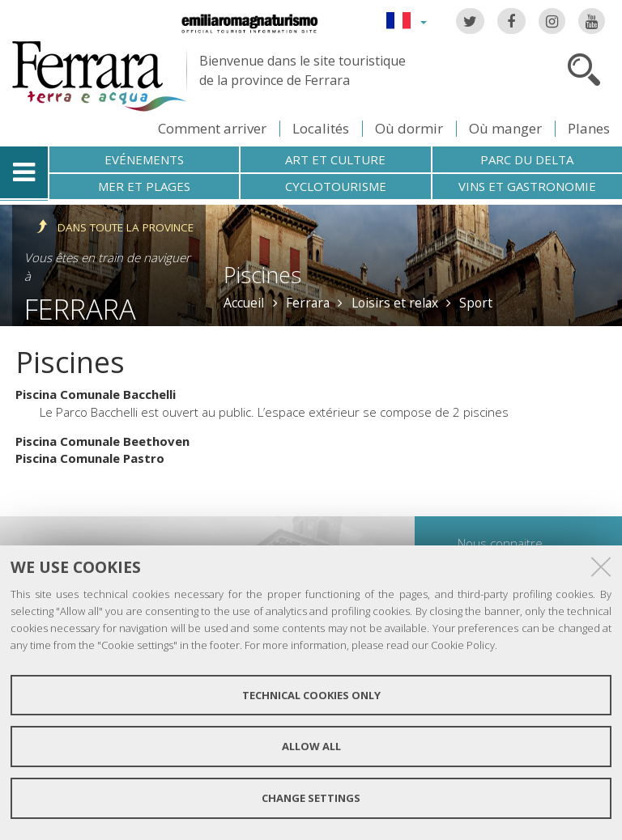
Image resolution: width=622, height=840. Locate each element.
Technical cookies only (311, 695)
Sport (476, 303)
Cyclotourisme (336, 186)
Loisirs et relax (395, 303)
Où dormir (409, 128)
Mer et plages (144, 186)
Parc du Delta (527, 159)
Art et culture (335, 159)
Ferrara (80, 309)
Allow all (311, 746)
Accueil (244, 303)
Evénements (144, 159)
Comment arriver (212, 128)
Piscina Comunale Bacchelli (96, 394)
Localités (321, 128)
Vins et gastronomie (527, 186)
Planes (589, 128)
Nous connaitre (500, 543)
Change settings (311, 798)
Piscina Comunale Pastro (90, 458)
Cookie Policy (463, 645)
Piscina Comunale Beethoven (102, 441)
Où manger (505, 128)
